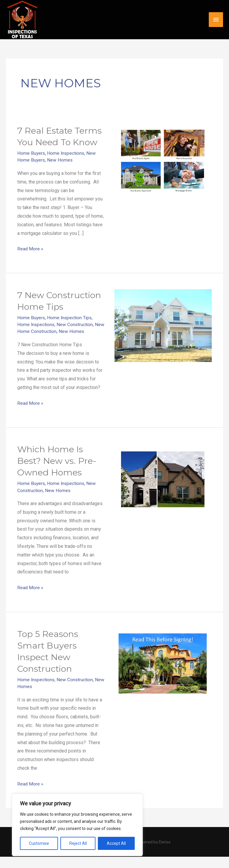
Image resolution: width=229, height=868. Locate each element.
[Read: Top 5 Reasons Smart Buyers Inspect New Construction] (163, 675)
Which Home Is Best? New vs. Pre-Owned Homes (58, 472)
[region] (77, 825)
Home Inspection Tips (71, 329)
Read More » (30, 248)
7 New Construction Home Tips (61, 306)
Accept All (116, 843)
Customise (39, 843)
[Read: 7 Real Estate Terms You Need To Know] (163, 161)
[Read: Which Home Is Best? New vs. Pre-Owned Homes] (163, 491)
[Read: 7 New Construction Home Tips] (163, 325)
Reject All (78, 843)
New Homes (61, 160)
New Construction (76, 336)
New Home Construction (43, 343)
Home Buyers (31, 153)
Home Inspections (67, 153)
